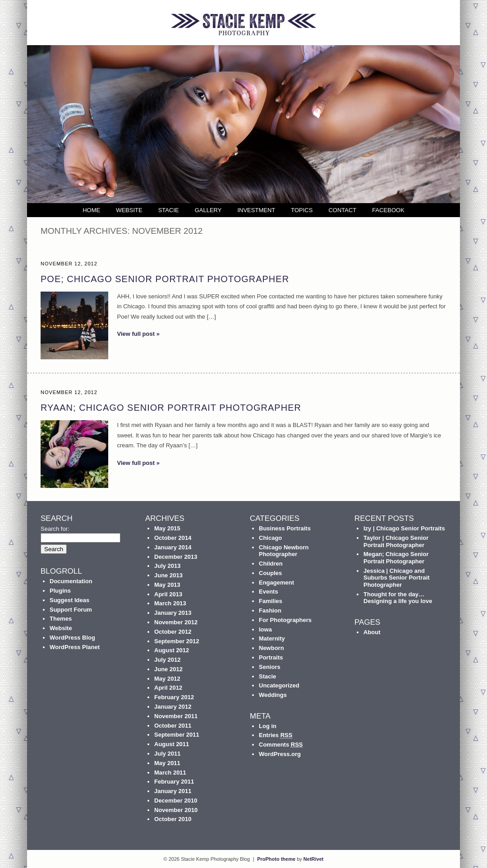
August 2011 (172, 744)
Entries (276, 735)
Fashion (270, 610)
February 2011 (174, 782)
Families (271, 601)
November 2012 (176, 622)
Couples (270, 573)
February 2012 (174, 697)
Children (271, 564)
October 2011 (173, 726)
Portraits (271, 657)
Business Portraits (285, 528)
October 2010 (173, 819)
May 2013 (167, 585)
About (372, 632)
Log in (268, 726)
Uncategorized (279, 685)
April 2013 (168, 594)
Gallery (208, 210)
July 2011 (168, 754)
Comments (281, 745)
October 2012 (173, 632)
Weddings (273, 695)
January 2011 (173, 791)
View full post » (138, 334)
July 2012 (168, 660)
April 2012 (168, 688)
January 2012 (173, 707)
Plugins (60, 591)
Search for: (55, 529)
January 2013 (173, 613)
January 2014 (173, 547)
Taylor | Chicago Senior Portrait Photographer (396, 541)
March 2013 (170, 603)
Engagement (276, 583)
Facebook (388, 210)
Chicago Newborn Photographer (284, 551)
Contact (342, 210)
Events (269, 592)
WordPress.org (280, 754)
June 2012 (168, 669)
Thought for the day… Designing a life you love (398, 598)
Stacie (169, 210)
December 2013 (176, 557)
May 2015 (167, 528)
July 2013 (168, 566)
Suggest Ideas (69, 600)
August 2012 (172, 650)
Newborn (271, 648)
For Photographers (285, 620)
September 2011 (177, 735)
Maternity (272, 638)
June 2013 (168, 575)
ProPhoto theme (276, 859)
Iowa (265, 629)
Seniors (270, 667)
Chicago (270, 538)
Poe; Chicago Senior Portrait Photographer (165, 279)
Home (91, 210)
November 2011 (176, 716)
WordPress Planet (75, 647)
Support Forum (71, 610)
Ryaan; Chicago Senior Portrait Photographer (171, 408)
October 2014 (173, 538)
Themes (61, 619)
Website (129, 210)
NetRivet (314, 859)
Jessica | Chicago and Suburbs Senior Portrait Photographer (397, 578)
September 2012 (177, 641)
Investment (256, 210)
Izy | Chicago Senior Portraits (404, 528)
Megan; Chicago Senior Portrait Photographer (396, 558)
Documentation (71, 581)
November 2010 (176, 810)
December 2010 (176, 801)
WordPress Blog (72, 638)
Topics (302, 210)
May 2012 (167, 679)
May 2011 (167, 763)
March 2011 (170, 773)
